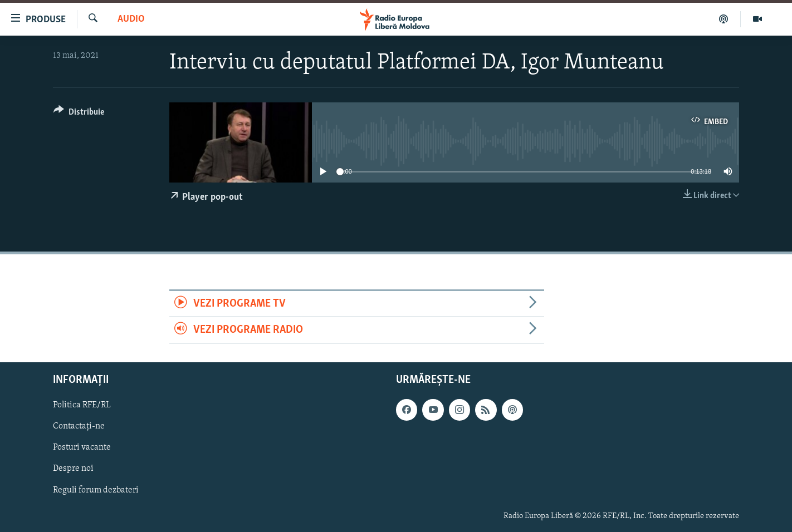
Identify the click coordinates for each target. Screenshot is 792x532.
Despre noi (73, 469)
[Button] (79, 114)
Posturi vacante (82, 448)
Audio (131, 19)
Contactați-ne (79, 427)
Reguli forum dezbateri (96, 490)
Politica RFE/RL (82, 406)
